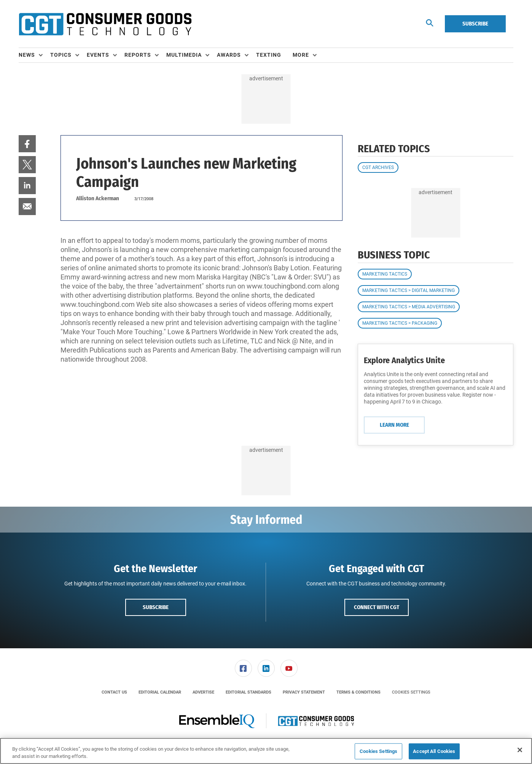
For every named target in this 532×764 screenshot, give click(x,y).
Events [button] (98, 55)
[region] (266, 751)
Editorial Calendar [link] (160, 692)
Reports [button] (138, 55)
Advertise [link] (203, 692)
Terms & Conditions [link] (358, 692)
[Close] (520, 750)
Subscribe (475, 24)
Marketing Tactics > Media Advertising (409, 307)
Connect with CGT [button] (377, 607)
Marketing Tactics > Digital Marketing (409, 290)
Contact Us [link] (114, 692)
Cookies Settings (411, 692)
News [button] (27, 55)
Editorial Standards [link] (248, 692)
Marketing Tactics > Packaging (400, 323)
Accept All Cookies (434, 751)
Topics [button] (61, 55)
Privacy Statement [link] (304, 692)
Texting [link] (269, 55)
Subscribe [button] (156, 607)
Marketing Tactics (385, 274)
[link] (27, 144)
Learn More (394, 425)
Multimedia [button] (184, 55)
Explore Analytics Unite (404, 360)
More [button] (301, 55)
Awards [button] (229, 55)
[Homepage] (105, 24)
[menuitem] (34, 55)
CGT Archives (378, 167)
